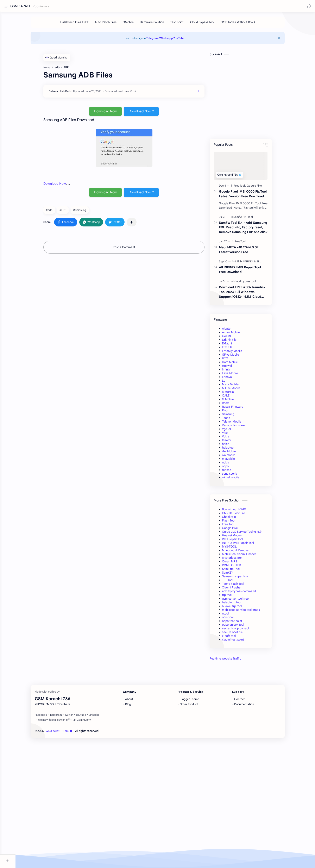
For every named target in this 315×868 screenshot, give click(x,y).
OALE (234, 398)
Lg (232, 383)
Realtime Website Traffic (233, 661)
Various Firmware (241, 427)
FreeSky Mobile (240, 353)
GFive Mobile (238, 357)
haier (233, 446)
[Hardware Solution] (160, 24)
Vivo (233, 435)
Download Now (113, 113)
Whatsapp (174, 40)
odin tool (236, 619)
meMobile (236, 461)
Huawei (235, 368)
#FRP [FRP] (71, 212)
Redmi (234, 405)
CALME (235, 338)
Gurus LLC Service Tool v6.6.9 (250, 534)
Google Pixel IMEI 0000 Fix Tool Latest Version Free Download (251, 196)
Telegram (160, 40)
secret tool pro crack (244, 630)
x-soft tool (237, 638)
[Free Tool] (248, 188)
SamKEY (235, 575)
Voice (234, 438)
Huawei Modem (240, 537)
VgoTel (234, 431)
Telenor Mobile (240, 424)
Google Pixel (238, 530)
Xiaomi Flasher (240, 589)
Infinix (234, 371)
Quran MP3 (237, 563)
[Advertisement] (248, 733)
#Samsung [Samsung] (87, 212)
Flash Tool (236, 523)
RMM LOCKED (239, 567)
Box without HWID (242, 511)
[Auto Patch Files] (113, 24)
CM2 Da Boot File (241, 515)
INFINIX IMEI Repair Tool (246, 545)
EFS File (235, 349)
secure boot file (240, 634)
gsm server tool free (243, 601)
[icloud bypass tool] (252, 283)
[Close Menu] (288, 40)
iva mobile (237, 457)
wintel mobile (238, 479)
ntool (233, 616)
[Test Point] (184, 24)
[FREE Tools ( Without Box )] (245, 24)
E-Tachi (235, 345)
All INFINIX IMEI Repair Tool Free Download (248, 272)
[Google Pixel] (262, 188)
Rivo (233, 412)
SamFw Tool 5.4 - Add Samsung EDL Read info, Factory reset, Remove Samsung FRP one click (251, 229)
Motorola (236, 394)
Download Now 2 (149, 113)
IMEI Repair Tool (240, 541)
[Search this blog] (86, 6)
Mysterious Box (240, 560)
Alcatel (234, 331)
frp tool (235, 597)
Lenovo (235, 379)
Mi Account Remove (243, 552)
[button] (308, 6)
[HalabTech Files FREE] (82, 24)
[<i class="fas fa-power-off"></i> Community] (72, 846)
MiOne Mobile (239, 390)
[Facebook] (48, 841)
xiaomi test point (241, 642)
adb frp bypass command (247, 593)
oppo (233, 468)
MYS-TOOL (237, 549)
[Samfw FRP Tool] (251, 219)
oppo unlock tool (241, 627)
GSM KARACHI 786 (25, 6)
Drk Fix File (237, 342)
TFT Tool (235, 582)
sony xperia (237, 476)
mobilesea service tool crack (249, 612)
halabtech (237, 450)
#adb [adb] (57, 212)
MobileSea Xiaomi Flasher (247, 556)
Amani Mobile (239, 334)
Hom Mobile (238, 364)
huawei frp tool (240, 608)
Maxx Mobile (238, 386)
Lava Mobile (238, 375)
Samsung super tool (243, 578)
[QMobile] (136, 24)
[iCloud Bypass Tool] (210, 24)
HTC (233, 360)
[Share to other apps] (139, 224)
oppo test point (240, 623)
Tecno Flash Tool (241, 586)
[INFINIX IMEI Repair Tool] (266, 264)
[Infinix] (247, 264)
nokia (233, 464)
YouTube (187, 40)
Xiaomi (234, 442)
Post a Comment (132, 249)
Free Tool (236, 526)
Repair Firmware (241, 409)
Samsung (236, 416)
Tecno (234, 420)
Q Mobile (236, 401)
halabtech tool (239, 604)
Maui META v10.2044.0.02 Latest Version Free (247, 252)
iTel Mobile (237, 453)
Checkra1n (237, 519)
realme (234, 472)
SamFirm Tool (239, 571)
